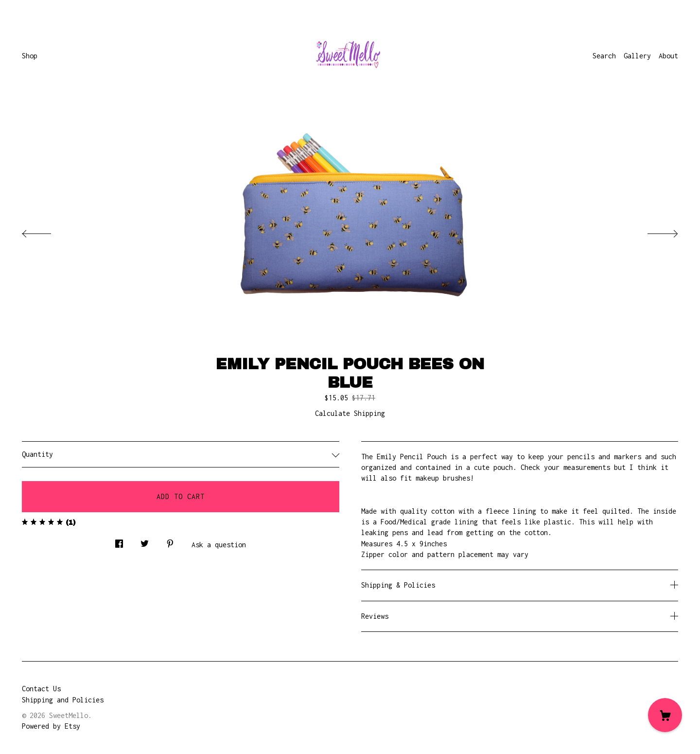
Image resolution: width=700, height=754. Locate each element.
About (668, 56)
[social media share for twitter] (145, 541)
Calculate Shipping (350, 413)
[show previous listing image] (46, 231)
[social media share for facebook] (119, 541)
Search (604, 56)
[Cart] (665, 715)
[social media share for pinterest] (170, 541)
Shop (30, 56)
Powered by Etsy (51, 726)
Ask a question (219, 545)
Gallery (637, 56)
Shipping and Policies (63, 700)
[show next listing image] (654, 231)
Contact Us (41, 689)
